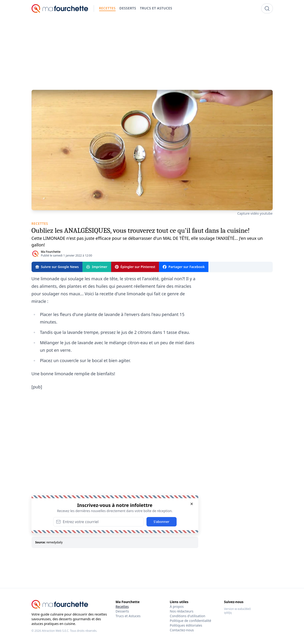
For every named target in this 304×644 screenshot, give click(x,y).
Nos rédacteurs (182, 611)
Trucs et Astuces (128, 616)
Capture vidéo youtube (255, 213)
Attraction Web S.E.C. (55, 631)
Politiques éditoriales (186, 625)
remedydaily (54, 542)
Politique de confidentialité (191, 621)
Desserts (122, 611)
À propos (177, 606)
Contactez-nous (182, 630)
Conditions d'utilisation (188, 616)
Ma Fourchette (51, 252)
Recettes (122, 606)
